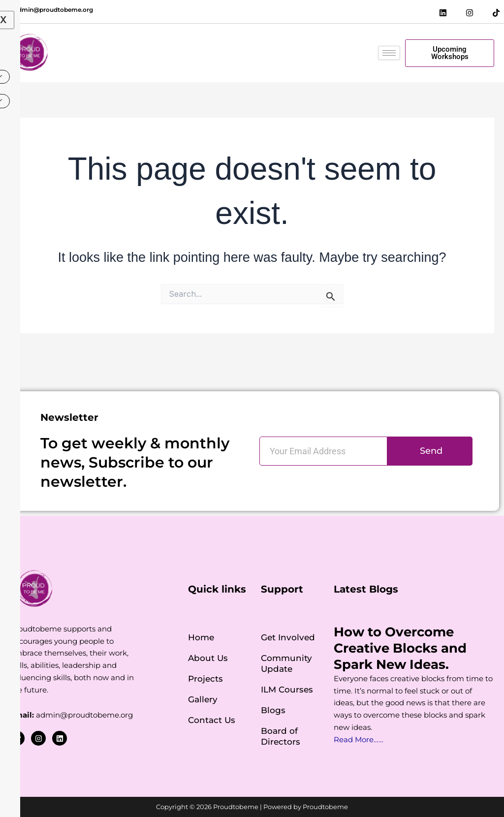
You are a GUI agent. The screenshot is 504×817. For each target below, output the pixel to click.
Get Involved (288, 637)
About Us (208, 658)
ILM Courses (287, 690)
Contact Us (212, 720)
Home (201, 637)
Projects (205, 679)
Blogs (273, 710)
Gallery (203, 699)
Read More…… (359, 739)
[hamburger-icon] (389, 53)
